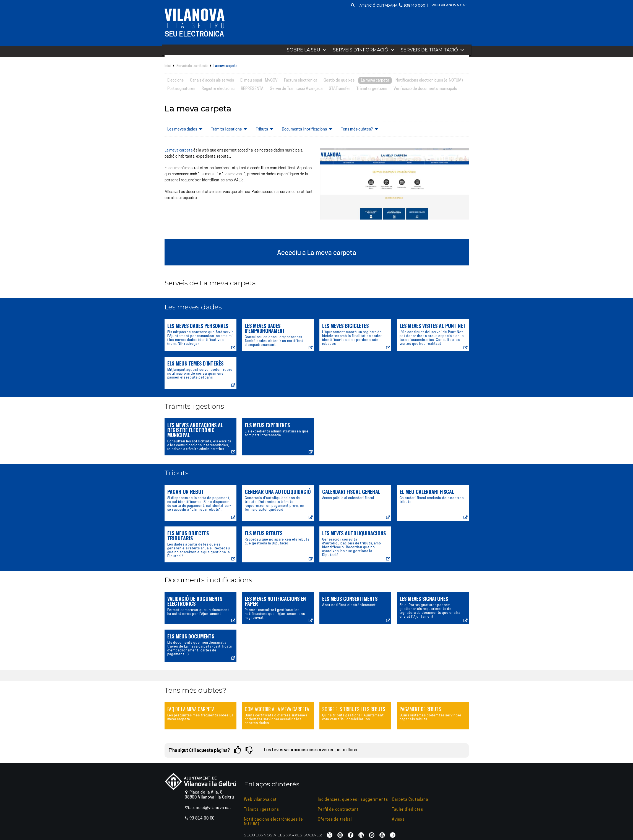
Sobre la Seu (308, 50)
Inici (168, 66)
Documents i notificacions (308, 129)
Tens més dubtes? (361, 129)
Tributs (266, 129)
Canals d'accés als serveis (212, 81)
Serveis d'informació (365, 50)
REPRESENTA (252, 89)
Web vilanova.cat (449, 5)
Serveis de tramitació (434, 50)
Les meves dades (186, 129)
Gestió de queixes (339, 81)
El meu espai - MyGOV (259, 81)
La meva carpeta (375, 81)
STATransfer (339, 89)
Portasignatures (181, 89)
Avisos (398, 820)
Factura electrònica (301, 81)
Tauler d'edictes (407, 810)
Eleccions (175, 81)
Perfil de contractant (338, 810)
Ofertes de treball (335, 820)
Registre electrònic (218, 89)
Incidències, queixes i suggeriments (353, 800)
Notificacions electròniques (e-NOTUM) (429, 81)
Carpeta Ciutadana (410, 800)
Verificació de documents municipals (425, 89)
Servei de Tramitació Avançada (296, 89)
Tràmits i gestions (372, 89)
